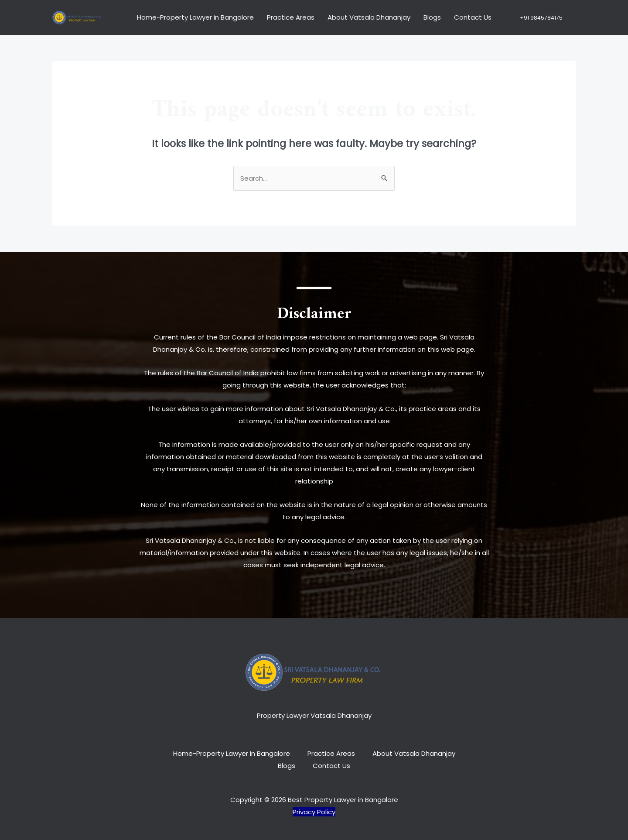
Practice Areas (291, 17)
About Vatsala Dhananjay (369, 17)
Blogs (432, 17)
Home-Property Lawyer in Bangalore (195, 17)
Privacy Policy (314, 812)
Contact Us (473, 17)
